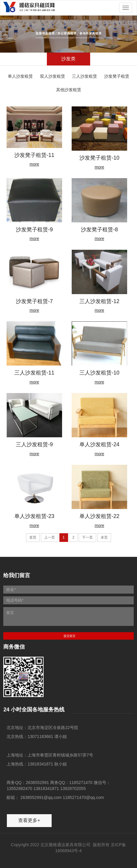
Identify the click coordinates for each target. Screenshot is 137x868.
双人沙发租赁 (53, 76)
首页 (33, 537)
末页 (104, 537)
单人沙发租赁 (20, 76)
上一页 (50, 537)
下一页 (87, 537)
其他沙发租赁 (69, 90)
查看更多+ (29, 820)
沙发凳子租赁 (117, 76)
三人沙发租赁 (84, 76)
